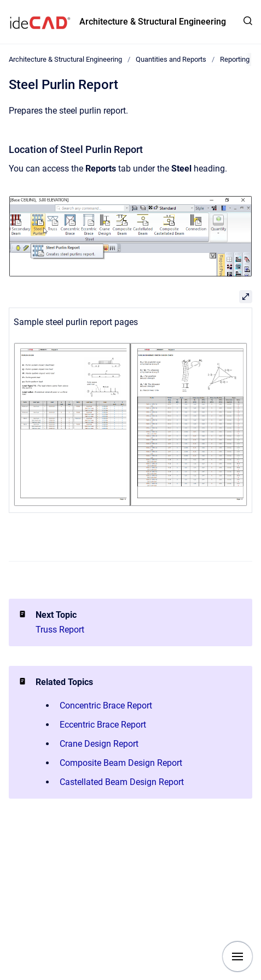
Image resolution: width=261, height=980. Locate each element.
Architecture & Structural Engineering (153, 22)
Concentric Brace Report (106, 706)
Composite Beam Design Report (121, 763)
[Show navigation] (237, 957)
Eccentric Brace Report (103, 725)
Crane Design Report (99, 744)
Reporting (235, 59)
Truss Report (60, 630)
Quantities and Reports (171, 59)
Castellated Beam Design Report (122, 782)
